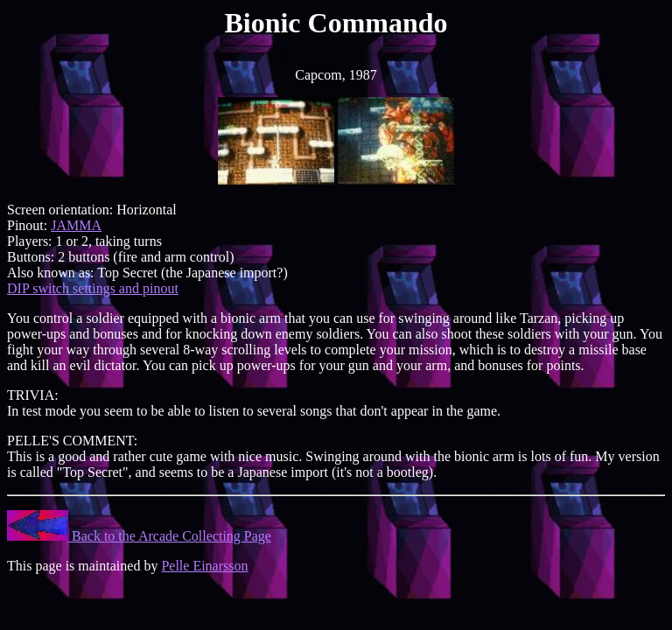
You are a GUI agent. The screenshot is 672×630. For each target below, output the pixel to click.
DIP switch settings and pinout (93, 288)
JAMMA (76, 225)
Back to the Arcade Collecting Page (139, 536)
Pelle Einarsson (204, 566)
